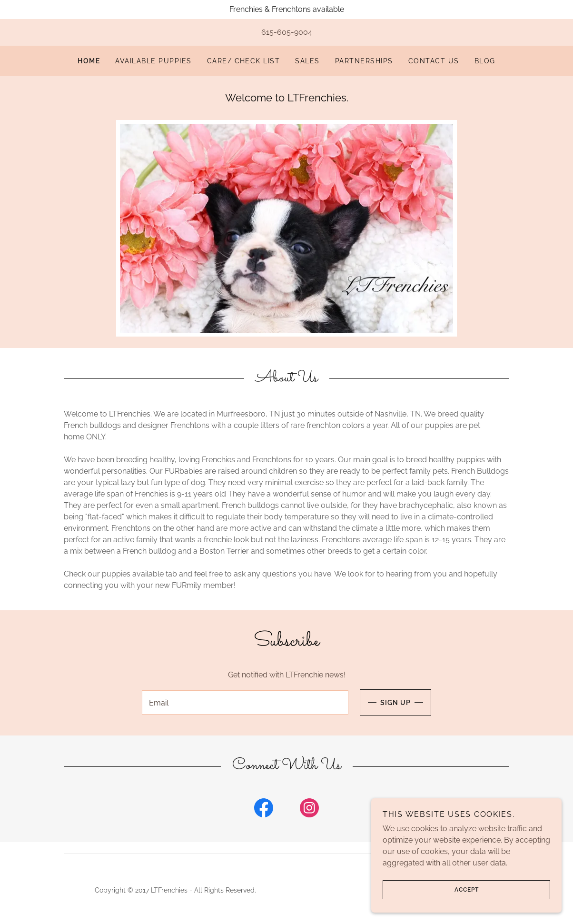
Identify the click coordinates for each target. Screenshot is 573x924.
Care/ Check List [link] (244, 61)
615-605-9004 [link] (287, 32)
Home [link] (89, 61)
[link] (264, 812)
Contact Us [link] (434, 61)
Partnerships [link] (364, 61)
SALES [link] (307, 61)
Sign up (385, 704)
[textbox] (245, 704)
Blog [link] (485, 61)
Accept (431, 890)
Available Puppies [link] (153, 61)
